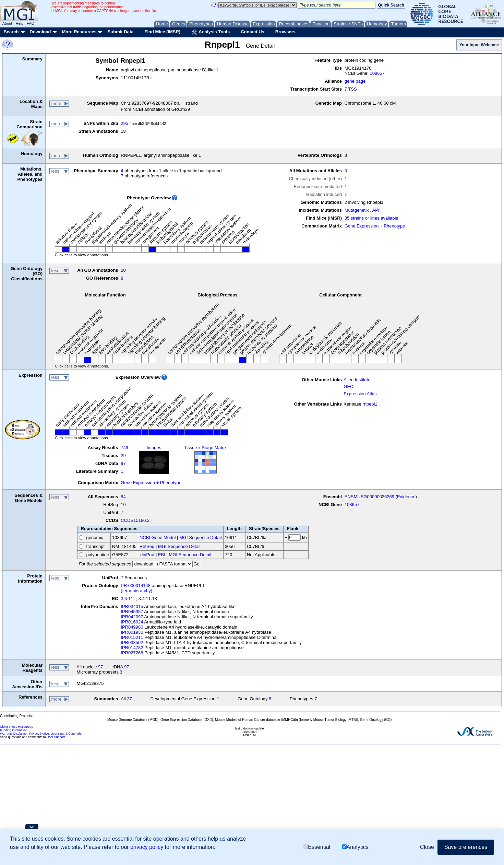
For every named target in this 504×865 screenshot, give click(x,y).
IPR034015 (132, 606)
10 (123, 505)
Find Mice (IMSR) (162, 32)
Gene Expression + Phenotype (375, 226)
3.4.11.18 (148, 599)
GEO (349, 387)
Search (11, 32)
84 (123, 497)
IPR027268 (132, 653)
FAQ (31, 23)
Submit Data (121, 32)
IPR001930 (132, 632)
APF (377, 210)
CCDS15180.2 (135, 520)
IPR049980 (132, 627)
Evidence (406, 497)
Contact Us (253, 32)
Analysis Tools (211, 32)
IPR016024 (132, 622)
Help (19, 23)
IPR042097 (132, 617)
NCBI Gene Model (158, 537)
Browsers (285, 32)
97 (123, 463)
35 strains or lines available (371, 218)
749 (124, 448)
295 (124, 123)
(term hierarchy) (136, 591)
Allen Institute (357, 380)
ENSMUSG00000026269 (369, 497)
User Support (56, 737)
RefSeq (147, 546)
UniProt (147, 555)
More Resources (79, 32)
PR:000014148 (136, 586)
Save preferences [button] (466, 847)
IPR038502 (132, 642)
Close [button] (427, 847)
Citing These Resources (16, 727)
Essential (317, 847)
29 (123, 455)
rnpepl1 (370, 404)
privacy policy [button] (147, 847)
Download (40, 32)
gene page (355, 81)
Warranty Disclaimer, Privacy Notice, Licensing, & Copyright (41, 734)
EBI (162, 555)
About (7, 23)
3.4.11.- (128, 599)
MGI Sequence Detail (201, 537)
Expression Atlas (360, 394)
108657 (377, 73)
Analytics (355, 847)
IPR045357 (132, 612)
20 (123, 270)
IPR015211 (132, 637)
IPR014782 (132, 648)
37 (129, 699)
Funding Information (14, 730)
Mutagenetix (357, 210)
